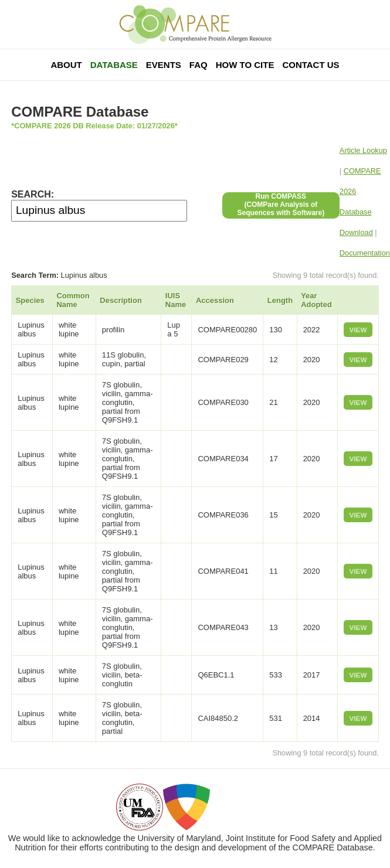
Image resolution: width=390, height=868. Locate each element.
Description (121, 300)
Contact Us (311, 65)
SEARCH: (33, 194)
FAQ (199, 65)
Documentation (365, 253)
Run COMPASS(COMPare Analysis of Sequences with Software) (281, 205)
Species (30, 300)
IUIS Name (176, 300)
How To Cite (245, 65)
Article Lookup (363, 150)
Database (114, 65)
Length (280, 300)
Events (164, 65)
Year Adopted (316, 300)
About (66, 65)
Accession (215, 300)
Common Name (73, 300)
